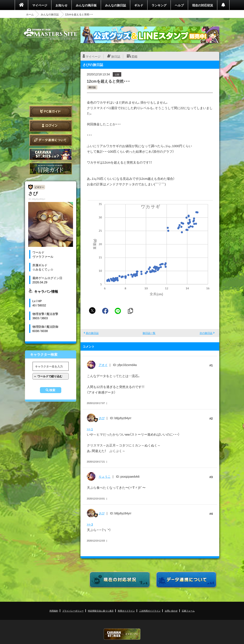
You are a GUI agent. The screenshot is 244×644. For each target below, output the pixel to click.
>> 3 (90, 524)
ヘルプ (179, 5)
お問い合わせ (171, 611)
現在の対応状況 (203, 5)
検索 (52, 390)
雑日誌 (92, 87)
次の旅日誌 (206, 333)
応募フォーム (188, 611)
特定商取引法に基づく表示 (101, 611)
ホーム (30, 14)
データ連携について (51, 140)
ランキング (159, 5)
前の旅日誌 (92, 333)
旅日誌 (116, 56)
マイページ (40, 5)
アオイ (103, 365)
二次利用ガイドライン (150, 611)
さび (102, 418)
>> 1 (90, 429)
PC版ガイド (51, 111)
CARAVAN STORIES (122, 634)
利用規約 (54, 611)
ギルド (139, 5)
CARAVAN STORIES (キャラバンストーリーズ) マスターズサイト (51, 34)
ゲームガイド (51, 169)
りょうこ (105, 476)
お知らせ (61, 5)
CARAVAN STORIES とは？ (51, 154)
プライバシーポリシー (73, 611)
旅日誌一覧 (149, 333)
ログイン (51, 126)
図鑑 (134, 56)
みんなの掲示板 (86, 5)
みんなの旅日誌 (115, 5)
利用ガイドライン (126, 611)
